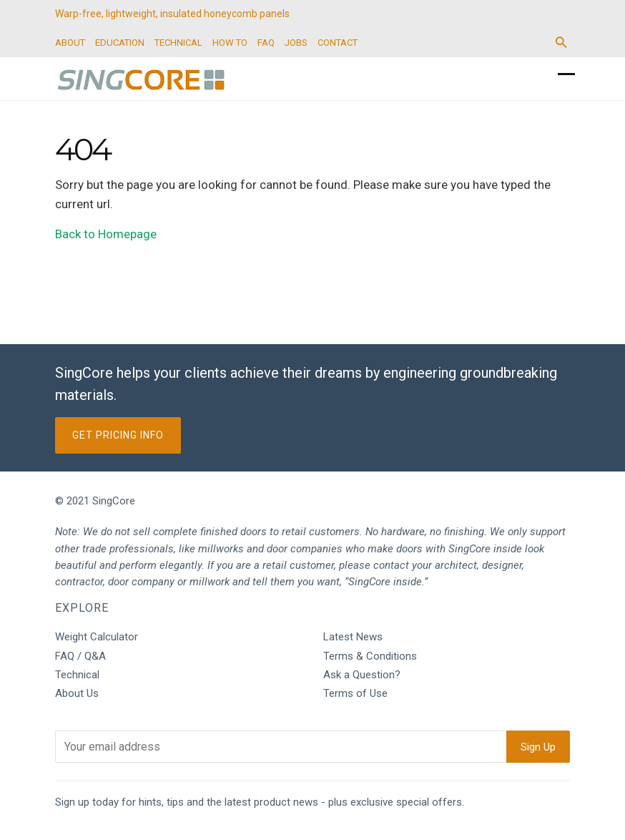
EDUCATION (120, 43)
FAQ (266, 43)
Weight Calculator (97, 637)
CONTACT (338, 43)
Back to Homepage (106, 234)
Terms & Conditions (370, 656)
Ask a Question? (362, 675)
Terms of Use (355, 693)
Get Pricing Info (118, 435)
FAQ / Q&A (80, 656)
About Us (77, 693)
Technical (77, 675)
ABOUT (70, 43)
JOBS (296, 43)
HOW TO (230, 43)
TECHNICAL (178, 43)
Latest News (353, 637)
